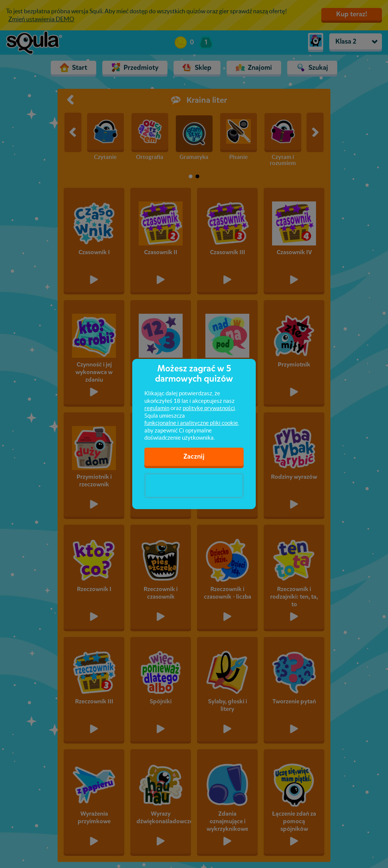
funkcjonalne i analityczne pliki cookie (191, 423)
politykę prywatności (209, 408)
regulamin (157, 408)
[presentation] (194, 486)
